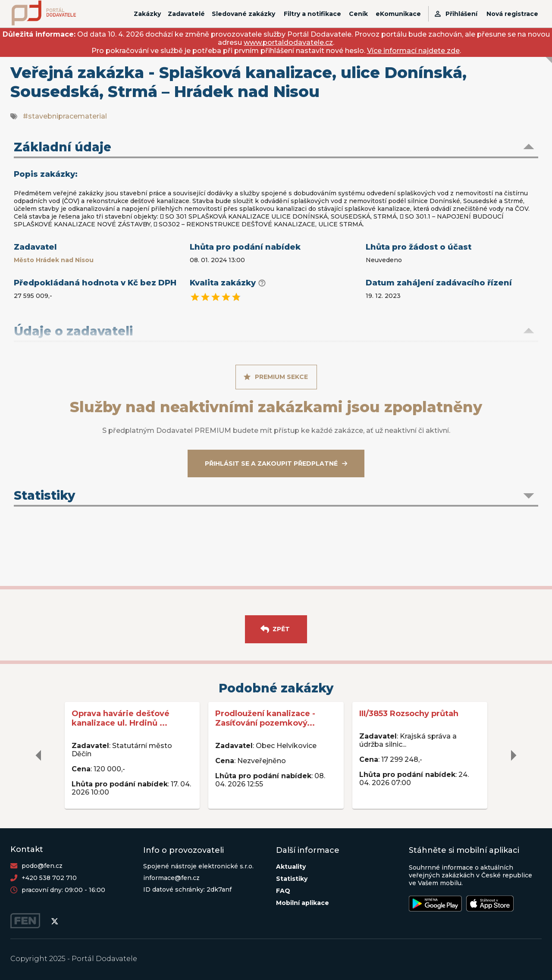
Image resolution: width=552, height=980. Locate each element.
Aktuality (291, 867)
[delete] (39, 755)
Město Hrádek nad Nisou (54, 260)
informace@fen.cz (171, 878)
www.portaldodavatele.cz (288, 42)
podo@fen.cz (42, 866)
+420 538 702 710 (49, 878)
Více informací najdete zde (413, 51)
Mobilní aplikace (303, 903)
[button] (276, 148)
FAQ (283, 891)
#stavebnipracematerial (65, 116)
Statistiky (292, 879)
